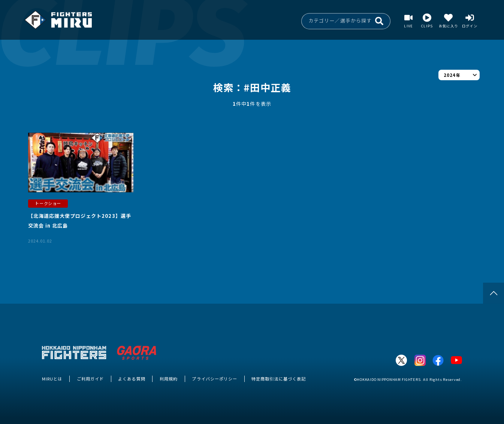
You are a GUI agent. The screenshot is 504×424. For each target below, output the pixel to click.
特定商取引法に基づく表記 (279, 379)
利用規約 (169, 379)
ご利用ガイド (90, 379)
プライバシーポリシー (214, 379)
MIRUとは (52, 379)
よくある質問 (132, 379)
